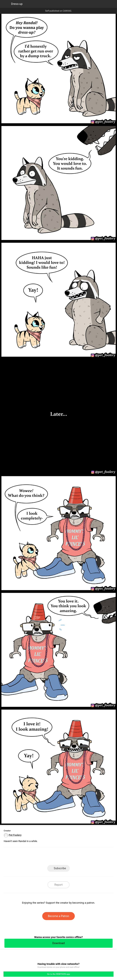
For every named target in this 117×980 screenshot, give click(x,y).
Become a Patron (58, 916)
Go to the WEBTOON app (58, 974)
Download (58, 943)
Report (58, 885)
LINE (34, 857)
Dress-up (17, 4)
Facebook (46, 857)
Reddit (83, 857)
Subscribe (60, 868)
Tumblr (71, 857)
